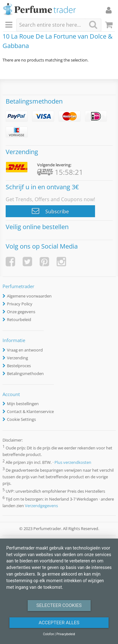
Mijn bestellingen (23, 404)
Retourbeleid (19, 319)
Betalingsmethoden (25, 373)
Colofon (49, 634)
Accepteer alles (59, 623)
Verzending (17, 358)
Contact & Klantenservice (30, 411)
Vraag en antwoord (25, 350)
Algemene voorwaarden (29, 296)
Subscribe (50, 211)
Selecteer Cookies (59, 605)
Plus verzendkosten (73, 462)
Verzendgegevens (41, 506)
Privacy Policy (20, 304)
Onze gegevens (21, 312)
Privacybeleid (66, 634)
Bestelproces (19, 366)
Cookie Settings (21, 419)
